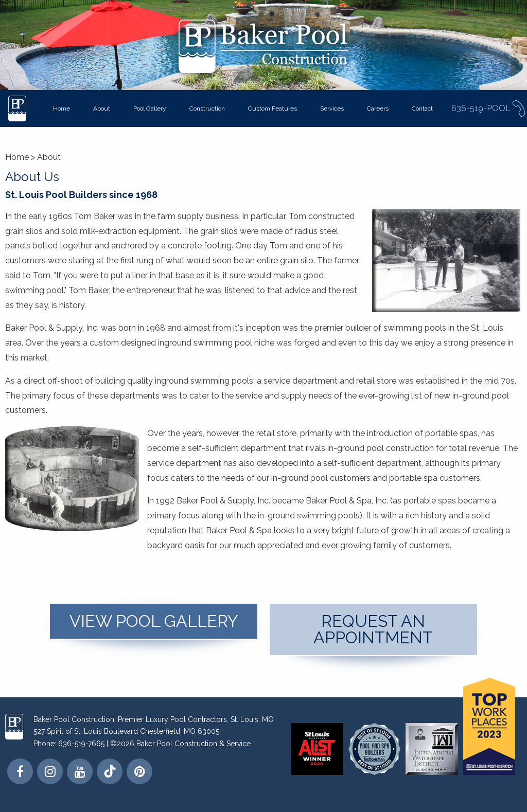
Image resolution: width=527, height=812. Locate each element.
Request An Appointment (373, 629)
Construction (207, 109)
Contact (422, 109)
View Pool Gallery (154, 621)
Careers (378, 109)
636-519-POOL (489, 109)
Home (62, 109)
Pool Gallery (150, 109)
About (102, 109)
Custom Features (273, 109)
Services (332, 109)
